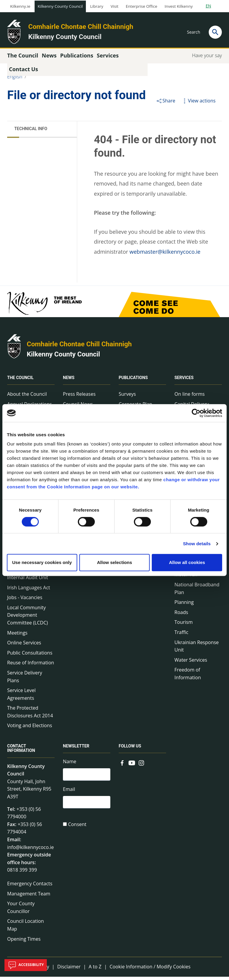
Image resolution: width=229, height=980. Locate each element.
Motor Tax (186, 578)
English (15, 80)
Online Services (24, 646)
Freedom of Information (188, 677)
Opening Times (24, 942)
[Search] (215, 32)
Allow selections (114, 562)
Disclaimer (69, 970)
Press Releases (79, 397)
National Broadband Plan (197, 592)
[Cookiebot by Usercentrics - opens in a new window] (196, 413)
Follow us (130, 750)
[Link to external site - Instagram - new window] (141, 766)
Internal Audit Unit (28, 581)
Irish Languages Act (29, 591)
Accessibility (26, 965)
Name (70, 765)
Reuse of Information (31, 666)
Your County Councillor (21, 911)
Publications (133, 381)
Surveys (127, 397)
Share (166, 104)
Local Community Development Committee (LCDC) (27, 618)
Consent (77, 829)
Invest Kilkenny (179, 6)
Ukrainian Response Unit (197, 649)
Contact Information (21, 752)
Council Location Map (25, 928)
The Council (20, 381)
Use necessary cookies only (42, 562)
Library (97, 6)
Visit (114, 6)
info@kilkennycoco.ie (31, 850)
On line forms (189, 397)
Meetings (17, 636)
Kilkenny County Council (60, 6)
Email (69, 793)
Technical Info (31, 132)
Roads (181, 616)
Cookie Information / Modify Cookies (150, 970)
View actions (198, 104)
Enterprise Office (141, 6)
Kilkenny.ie (20, 6)
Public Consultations (30, 656)
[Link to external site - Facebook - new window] (122, 766)
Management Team (29, 897)
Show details (197, 544)
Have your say (207, 59)
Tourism (184, 626)
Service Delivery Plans (25, 680)
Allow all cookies (187, 562)
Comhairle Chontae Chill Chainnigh (81, 27)
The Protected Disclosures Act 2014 (30, 715)
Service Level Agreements (21, 697)
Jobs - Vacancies (25, 601)
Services (184, 381)
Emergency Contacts (30, 887)
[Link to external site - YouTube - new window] (132, 766)
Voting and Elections (30, 729)
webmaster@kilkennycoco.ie (165, 255)
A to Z (95, 970)
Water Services (191, 663)
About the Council (27, 397)
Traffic (181, 635)
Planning (184, 605)
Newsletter (76, 750)
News (69, 381)
